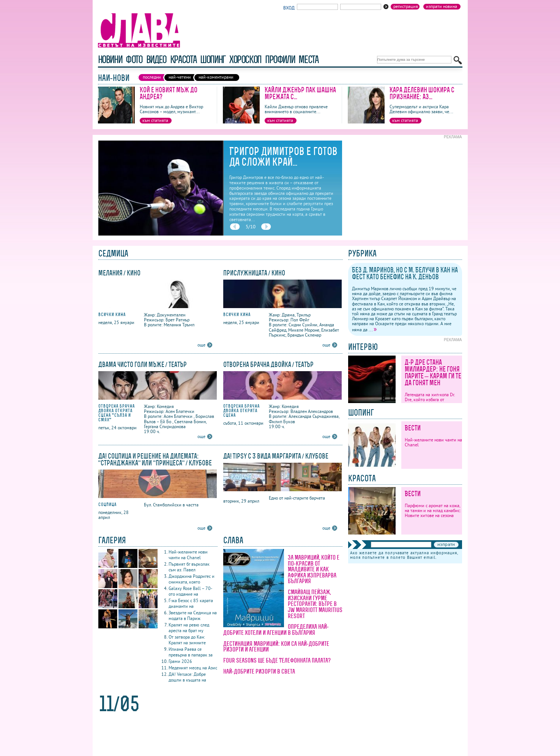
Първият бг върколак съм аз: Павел (189, 567)
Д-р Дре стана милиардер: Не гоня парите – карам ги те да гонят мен (433, 372)
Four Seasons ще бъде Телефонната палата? (277, 660)
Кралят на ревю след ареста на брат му (189, 628)
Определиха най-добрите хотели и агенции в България (276, 629)
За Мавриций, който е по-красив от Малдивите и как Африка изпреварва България (314, 569)
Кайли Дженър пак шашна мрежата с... (300, 93)
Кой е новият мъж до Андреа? (169, 93)
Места (308, 59)
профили (280, 59)
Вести (413, 428)
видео (156, 59)
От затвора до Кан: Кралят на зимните (187, 640)
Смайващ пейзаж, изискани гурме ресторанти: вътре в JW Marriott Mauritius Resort (315, 604)
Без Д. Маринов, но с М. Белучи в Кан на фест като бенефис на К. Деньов (405, 273)
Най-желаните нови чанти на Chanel (188, 555)
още (201, 345)
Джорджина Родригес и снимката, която (192, 579)
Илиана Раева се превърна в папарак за (191, 652)
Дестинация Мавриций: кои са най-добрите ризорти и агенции (276, 647)
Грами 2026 (180, 661)
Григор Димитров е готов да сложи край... (283, 157)
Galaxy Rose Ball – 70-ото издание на (190, 591)
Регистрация (406, 6)
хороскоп (245, 59)
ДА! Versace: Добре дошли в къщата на (187, 677)
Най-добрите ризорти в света (259, 671)
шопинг (213, 59)
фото (134, 59)
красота (183, 59)
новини (110, 59)
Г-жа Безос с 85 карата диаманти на (191, 603)
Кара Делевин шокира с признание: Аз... (422, 93)
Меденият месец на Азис (193, 668)
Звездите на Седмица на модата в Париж (193, 615)
